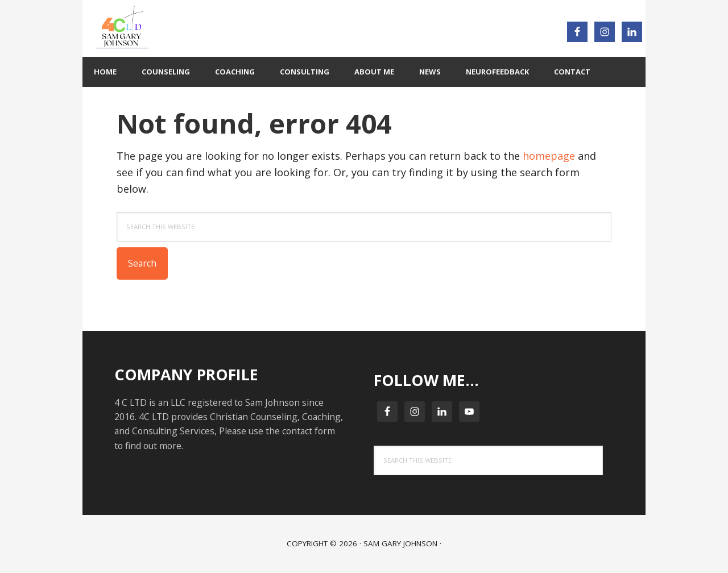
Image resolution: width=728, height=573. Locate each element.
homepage (549, 156)
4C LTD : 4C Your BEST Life (225, 28)
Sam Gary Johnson (400, 543)
